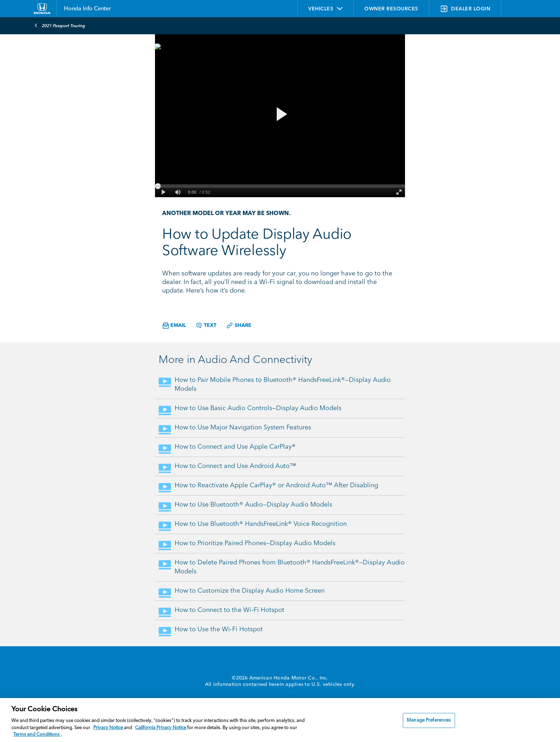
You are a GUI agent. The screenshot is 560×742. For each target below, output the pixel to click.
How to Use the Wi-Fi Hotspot (219, 629)
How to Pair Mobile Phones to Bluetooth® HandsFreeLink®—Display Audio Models (283, 385)
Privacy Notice (109, 728)
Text (206, 325)
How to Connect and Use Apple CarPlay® (235, 447)
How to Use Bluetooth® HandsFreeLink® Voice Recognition (261, 524)
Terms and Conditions (37, 735)
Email (174, 326)
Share (239, 325)
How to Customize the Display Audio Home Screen (250, 591)
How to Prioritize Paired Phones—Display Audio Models (255, 543)
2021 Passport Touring (60, 25)
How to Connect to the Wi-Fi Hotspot (229, 610)
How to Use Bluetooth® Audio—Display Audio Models (253, 505)
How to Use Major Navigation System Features (243, 428)
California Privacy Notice (161, 728)
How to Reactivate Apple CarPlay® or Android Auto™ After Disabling (276, 485)
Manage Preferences (429, 720)
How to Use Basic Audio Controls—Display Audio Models (258, 408)
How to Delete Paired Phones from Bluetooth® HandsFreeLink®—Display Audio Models (290, 567)
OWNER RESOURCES (391, 9)
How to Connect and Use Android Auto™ (235, 466)
